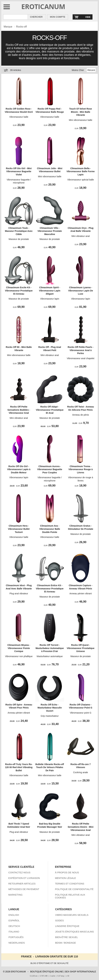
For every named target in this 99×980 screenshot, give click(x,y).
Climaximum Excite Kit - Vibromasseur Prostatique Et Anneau (19, 291)
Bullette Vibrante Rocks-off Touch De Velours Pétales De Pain (50, 767)
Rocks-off (21, 27)
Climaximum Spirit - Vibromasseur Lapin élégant (50, 291)
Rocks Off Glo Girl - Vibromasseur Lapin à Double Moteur (19, 469)
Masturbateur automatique (50, 656)
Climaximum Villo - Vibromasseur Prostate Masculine (50, 231)
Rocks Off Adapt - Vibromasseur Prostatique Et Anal (50, 410)
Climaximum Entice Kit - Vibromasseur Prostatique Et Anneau (50, 588)
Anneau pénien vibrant (81, 594)
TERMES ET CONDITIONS (70, 884)
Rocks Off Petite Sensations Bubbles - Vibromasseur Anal (19, 410)
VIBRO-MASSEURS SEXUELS (72, 915)
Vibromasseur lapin (50, 299)
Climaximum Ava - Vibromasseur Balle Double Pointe (50, 529)
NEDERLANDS (17, 943)
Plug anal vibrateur (19, 594)
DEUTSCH (14, 926)
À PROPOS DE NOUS (67, 872)
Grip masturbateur (50, 716)
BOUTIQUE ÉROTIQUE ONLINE (47, 972)
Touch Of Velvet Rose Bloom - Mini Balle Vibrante (81, 112)
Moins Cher (78, 70)
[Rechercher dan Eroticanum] (15, 17)
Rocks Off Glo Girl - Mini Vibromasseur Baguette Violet (19, 171)
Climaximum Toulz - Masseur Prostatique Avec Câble (19, 231)
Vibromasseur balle (19, 117)
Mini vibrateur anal (81, 236)
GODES (59, 920)
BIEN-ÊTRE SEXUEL (67, 937)
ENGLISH (14, 915)
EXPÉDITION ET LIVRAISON (24, 878)
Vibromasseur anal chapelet (80, 358)
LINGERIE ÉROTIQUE (67, 926)
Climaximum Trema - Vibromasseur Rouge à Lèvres (81, 469)
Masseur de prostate (19, 239)
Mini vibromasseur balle (80, 120)
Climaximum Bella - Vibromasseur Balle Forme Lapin (80, 171)
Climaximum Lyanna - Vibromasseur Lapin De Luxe (81, 291)
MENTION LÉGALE (65, 878)
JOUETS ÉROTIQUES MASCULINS (74, 932)
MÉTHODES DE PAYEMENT (24, 889)
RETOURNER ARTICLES (22, 884)
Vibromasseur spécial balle (80, 180)
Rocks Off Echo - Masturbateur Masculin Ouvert (50, 708)
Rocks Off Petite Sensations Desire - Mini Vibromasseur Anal (81, 827)
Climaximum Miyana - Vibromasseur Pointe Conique (19, 648)
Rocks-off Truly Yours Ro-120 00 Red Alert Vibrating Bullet (19, 767)
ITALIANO (14, 932)
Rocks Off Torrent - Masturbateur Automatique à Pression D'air (50, 648)
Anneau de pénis (80, 415)
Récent (91, 70)
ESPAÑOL (14, 920)
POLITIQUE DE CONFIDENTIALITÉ (74, 889)
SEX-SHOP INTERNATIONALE (80, 972)
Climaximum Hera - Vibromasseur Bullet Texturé (19, 529)
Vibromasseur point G (80, 713)
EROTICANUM (43, 6)
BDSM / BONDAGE (66, 943)
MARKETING (15, 895)
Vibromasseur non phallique (19, 656)
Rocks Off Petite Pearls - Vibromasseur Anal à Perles (81, 350)
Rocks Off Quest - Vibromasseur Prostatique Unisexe (81, 648)
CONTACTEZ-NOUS (19, 872)
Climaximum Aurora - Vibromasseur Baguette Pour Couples (50, 469)
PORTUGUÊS (16, 937)
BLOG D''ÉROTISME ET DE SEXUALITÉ (50, 963)
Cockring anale (80, 772)
